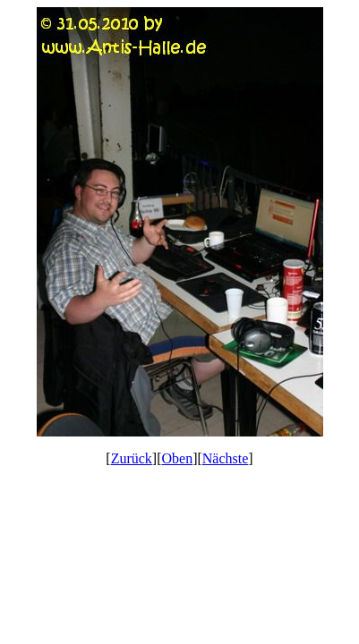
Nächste (226, 458)
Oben (178, 458)
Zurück (132, 458)
